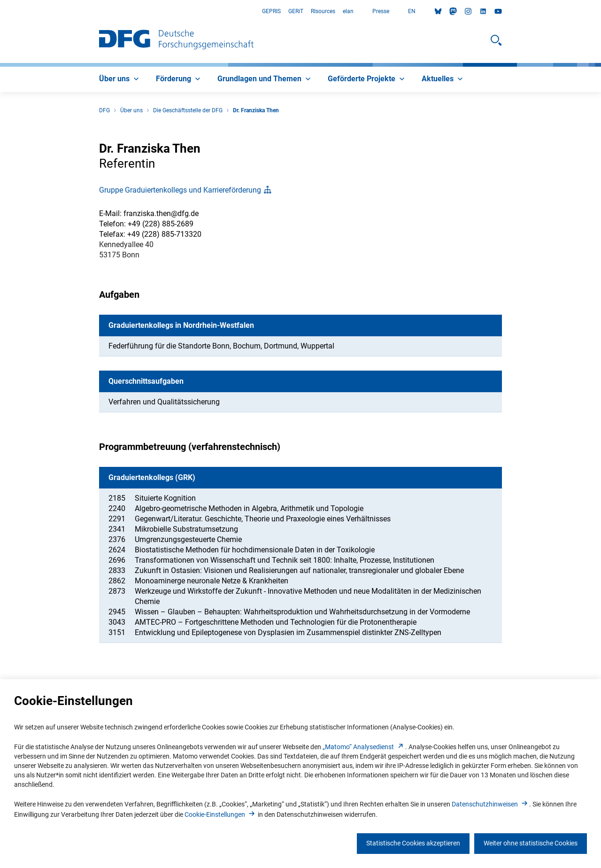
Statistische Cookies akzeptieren (413, 843)
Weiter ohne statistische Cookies (531, 843)
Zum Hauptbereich (0, 12)
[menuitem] (120, 79)
